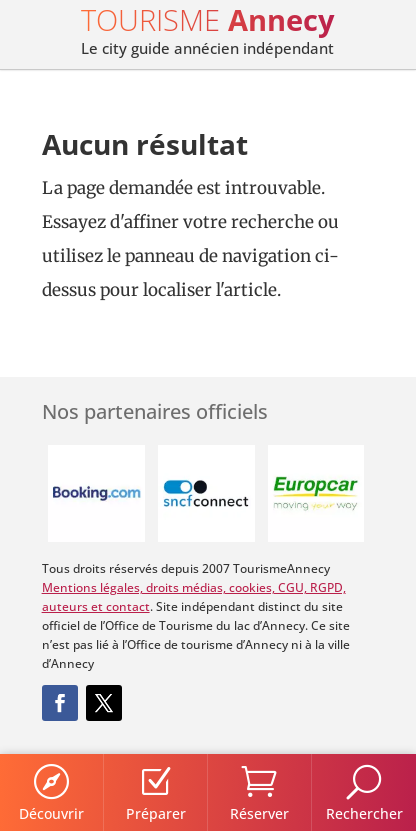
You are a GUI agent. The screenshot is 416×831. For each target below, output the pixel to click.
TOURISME (208, 19)
